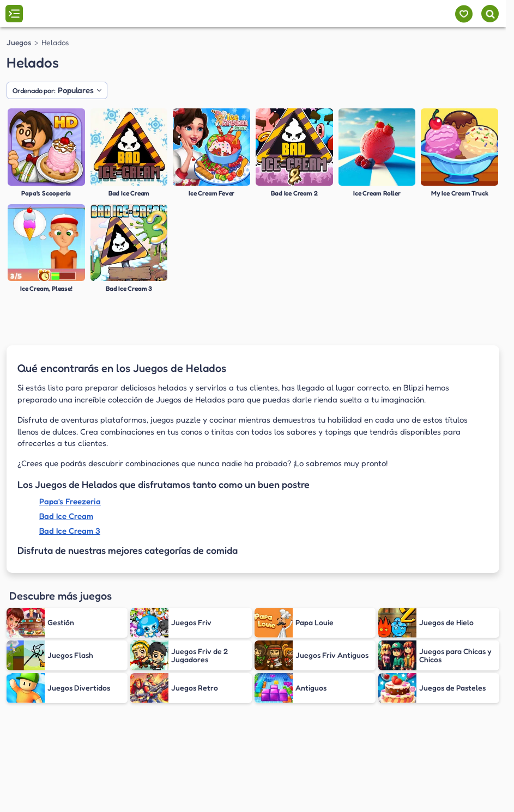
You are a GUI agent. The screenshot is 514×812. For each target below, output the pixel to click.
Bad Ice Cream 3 (70, 531)
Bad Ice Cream (66, 516)
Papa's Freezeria (70, 501)
